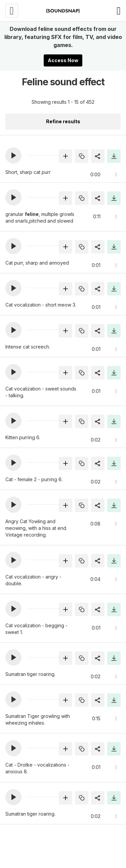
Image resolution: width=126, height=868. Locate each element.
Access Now (63, 60)
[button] (13, 155)
